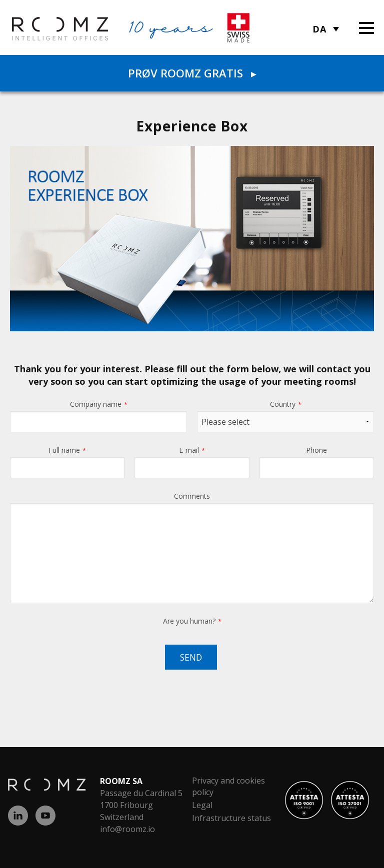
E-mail (192, 450)
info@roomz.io (127, 829)
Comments (192, 496)
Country (286, 404)
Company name (99, 404)
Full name (67, 450)
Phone (316, 450)
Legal (202, 805)
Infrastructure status (231, 818)
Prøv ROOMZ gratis (192, 73)
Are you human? (192, 621)
